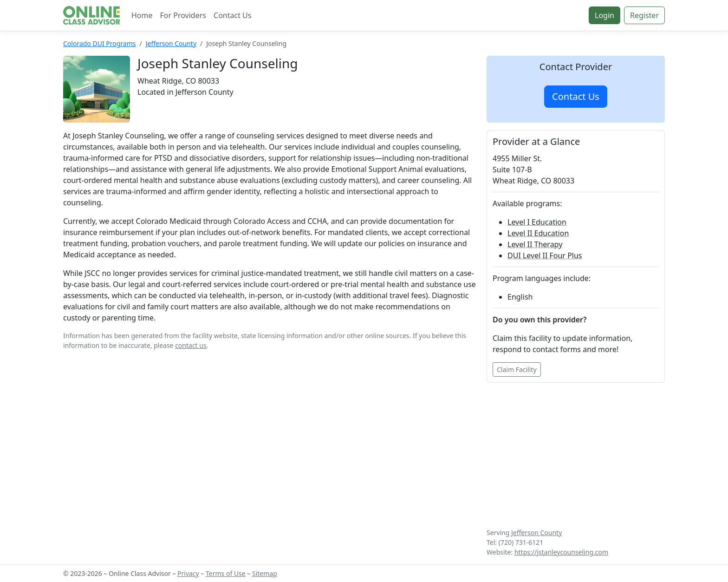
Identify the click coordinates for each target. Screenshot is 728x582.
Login (604, 15)
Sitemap (265, 573)
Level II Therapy (535, 244)
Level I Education (537, 222)
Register (644, 15)
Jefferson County (171, 43)
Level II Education (538, 233)
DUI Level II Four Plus (545, 255)
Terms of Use (226, 573)
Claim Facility (517, 369)
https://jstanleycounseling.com (561, 552)
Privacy (188, 573)
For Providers (183, 15)
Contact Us (232, 15)
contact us (191, 345)
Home (142, 15)
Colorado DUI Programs (100, 43)
